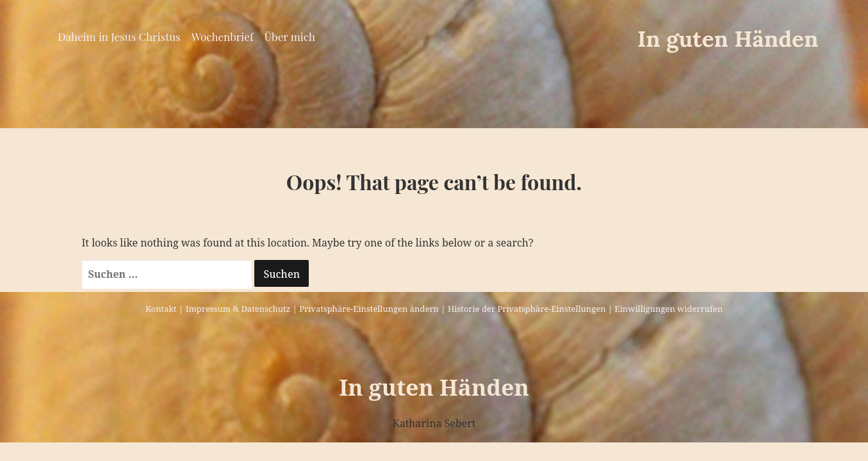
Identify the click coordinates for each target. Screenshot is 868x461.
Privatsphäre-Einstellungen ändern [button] (369, 309)
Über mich (290, 36)
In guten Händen (728, 39)
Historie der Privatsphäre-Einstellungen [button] (527, 309)
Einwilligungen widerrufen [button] (669, 309)
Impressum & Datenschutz (238, 309)
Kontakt (161, 309)
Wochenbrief (223, 36)
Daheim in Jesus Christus (119, 36)
